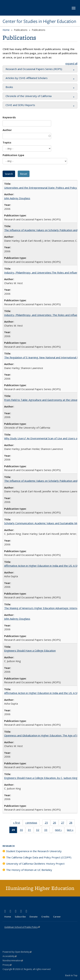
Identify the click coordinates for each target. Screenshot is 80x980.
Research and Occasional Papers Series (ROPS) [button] (34, 69)
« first (18, 823)
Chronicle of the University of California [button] (29, 96)
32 (39, 830)
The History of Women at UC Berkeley (29, 870)
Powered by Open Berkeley (17, 952)
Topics (7, 142)
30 (22, 830)
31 (31, 830)
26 (56, 823)
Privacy (7, 965)
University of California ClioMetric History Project (35, 864)
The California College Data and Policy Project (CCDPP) (39, 857)
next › (60, 830)
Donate (33, 917)
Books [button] (9, 87)
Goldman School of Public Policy (22, 927)
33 (47, 830)
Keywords (9, 117)
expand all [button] (71, 63)
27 (64, 823)
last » (71, 830)
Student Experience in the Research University (34, 851)
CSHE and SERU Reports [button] (20, 105)
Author (7, 130)
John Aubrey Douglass (17, 198)
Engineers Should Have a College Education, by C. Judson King (41, 778)
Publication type (13, 155)
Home (6, 30)
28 (72, 823)
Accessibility (10, 956)
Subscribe (20, 917)
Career (57, 917)
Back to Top (71, 975)
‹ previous (32, 823)
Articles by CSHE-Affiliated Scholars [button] (27, 78)
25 (47, 823)
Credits (45, 917)
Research (9, 846)
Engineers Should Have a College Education (30, 651)
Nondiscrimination (13, 961)
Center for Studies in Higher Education (39, 21)
